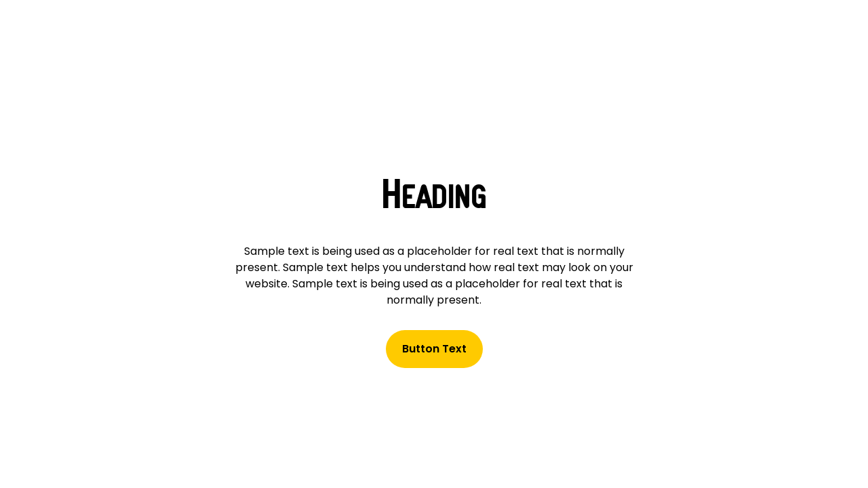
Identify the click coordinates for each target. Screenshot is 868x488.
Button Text (434, 349)
